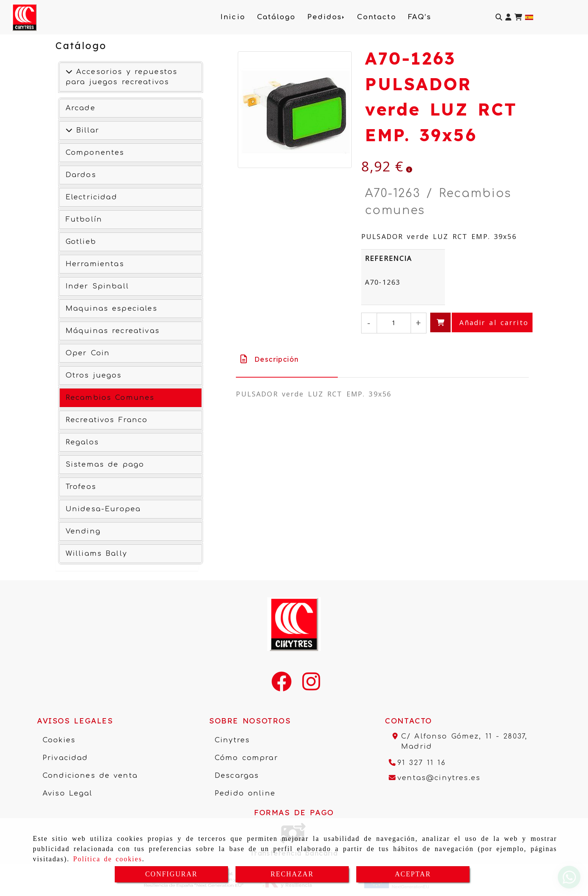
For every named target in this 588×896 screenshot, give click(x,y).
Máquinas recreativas (113, 331)
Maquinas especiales (112, 308)
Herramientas (95, 264)
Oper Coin (88, 353)
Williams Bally (96, 554)
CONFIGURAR (172, 874)
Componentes (95, 153)
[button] (508, 17)
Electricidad (92, 197)
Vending (83, 531)
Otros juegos (94, 375)
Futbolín (84, 219)
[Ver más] (69, 130)
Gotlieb (81, 242)
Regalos (82, 442)
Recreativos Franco (107, 420)
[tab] (287, 359)
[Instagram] (311, 686)
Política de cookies (108, 859)
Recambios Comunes (110, 398)
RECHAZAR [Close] (292, 874)
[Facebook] (282, 686)
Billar (86, 130)
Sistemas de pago (105, 464)
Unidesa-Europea (103, 509)
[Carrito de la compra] (518, 17)
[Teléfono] (417, 763)
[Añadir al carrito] (481, 322)
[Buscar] (499, 17)
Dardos (81, 175)
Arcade (81, 108)
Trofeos (81, 487)
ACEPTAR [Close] (413, 874)
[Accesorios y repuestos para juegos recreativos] (69, 72)
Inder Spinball (97, 286)
